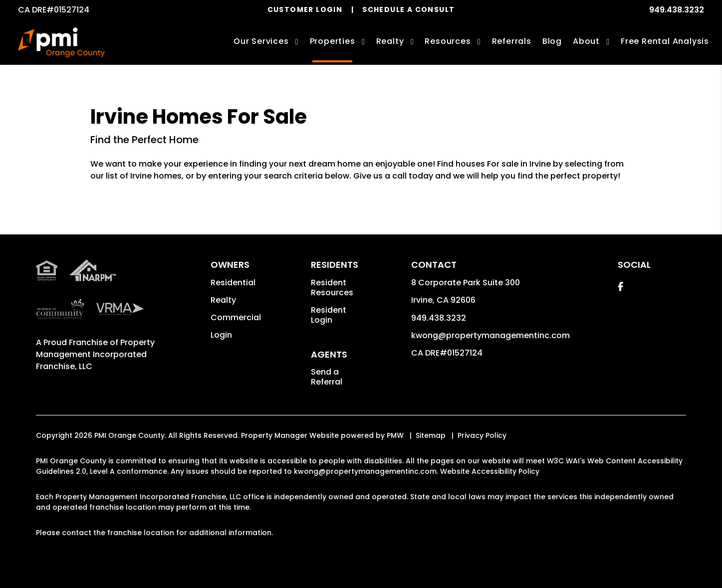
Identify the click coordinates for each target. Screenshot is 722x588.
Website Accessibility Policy (490, 471)
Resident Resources (332, 288)
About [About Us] (586, 41)
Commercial (236, 317)
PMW (395, 435)
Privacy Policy (482, 435)
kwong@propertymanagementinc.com (490, 335)
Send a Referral (327, 377)
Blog (552, 41)
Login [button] (221, 335)
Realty (223, 300)
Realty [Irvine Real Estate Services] (390, 41)
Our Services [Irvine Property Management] (261, 41)
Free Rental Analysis (665, 41)
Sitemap (431, 435)
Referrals (512, 41)
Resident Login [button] (329, 315)
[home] (61, 42)
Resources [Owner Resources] (448, 41)
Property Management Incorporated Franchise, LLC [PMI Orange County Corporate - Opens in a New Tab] (95, 354)
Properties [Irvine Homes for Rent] (333, 41)
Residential (233, 283)
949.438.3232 (677, 10)
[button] (620, 287)
